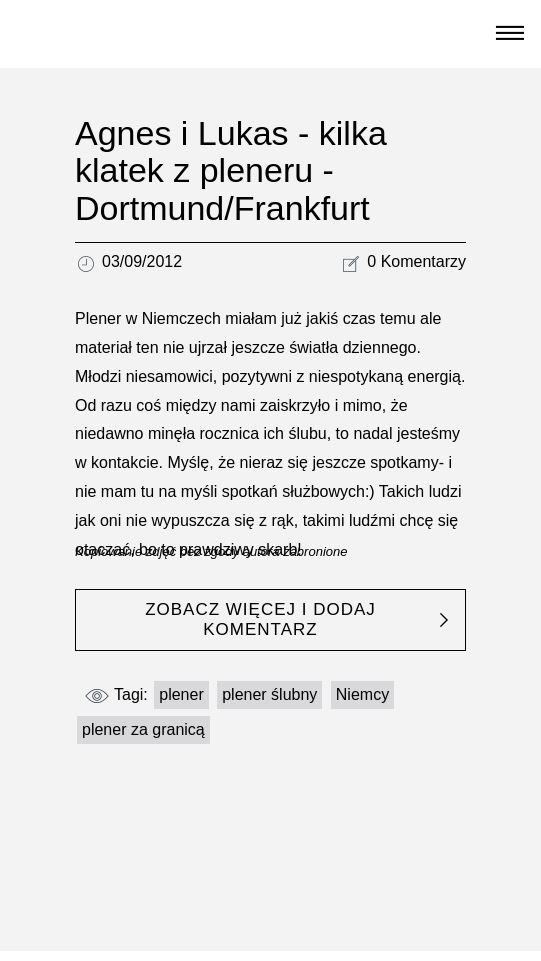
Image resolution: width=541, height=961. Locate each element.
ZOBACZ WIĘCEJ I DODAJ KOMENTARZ (260, 619)
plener (181, 694)
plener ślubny (269, 694)
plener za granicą (143, 729)
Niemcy (362, 694)
